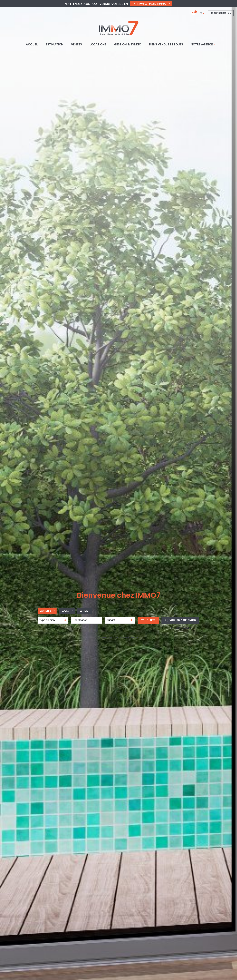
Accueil (32, 44)
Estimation (54, 44)
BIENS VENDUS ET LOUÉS (166, 44)
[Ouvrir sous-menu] (215, 44)
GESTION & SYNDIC (128, 44)
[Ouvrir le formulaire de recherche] (148, 620)
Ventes (76, 44)
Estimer (84, 611)
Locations (98, 44)
